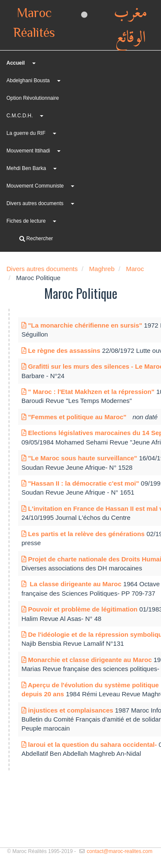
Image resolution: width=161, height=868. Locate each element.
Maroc (135, 269)
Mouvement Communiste (35, 186)
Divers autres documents (35, 203)
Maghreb (102, 269)
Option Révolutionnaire (33, 98)
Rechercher (36, 239)
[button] (58, 81)
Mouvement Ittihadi (28, 151)
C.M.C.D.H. (20, 116)
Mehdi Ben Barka (26, 168)
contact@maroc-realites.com (120, 851)
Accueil (16, 63)
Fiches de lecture (26, 221)
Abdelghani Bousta (28, 81)
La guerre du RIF (26, 133)
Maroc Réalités (34, 24)
